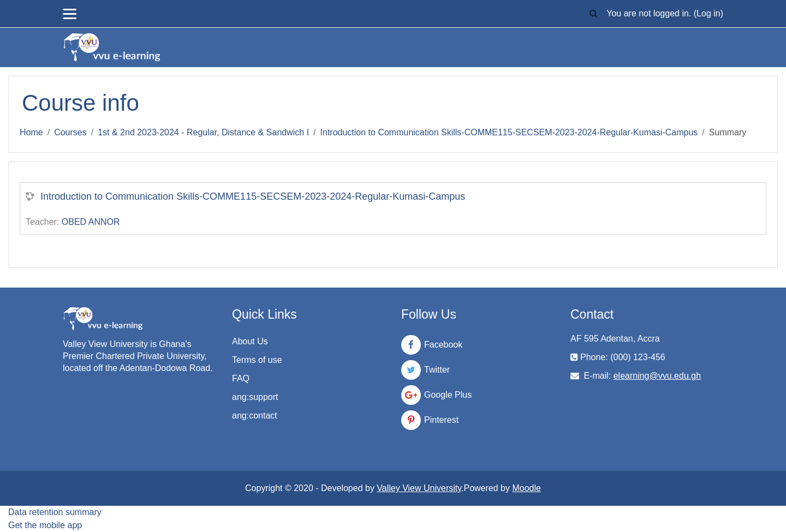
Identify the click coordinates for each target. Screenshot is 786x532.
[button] (593, 14)
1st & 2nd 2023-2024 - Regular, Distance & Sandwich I (203, 132)
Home (31, 132)
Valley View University (419, 488)
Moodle (526, 488)
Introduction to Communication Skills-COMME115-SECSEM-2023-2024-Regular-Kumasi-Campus (509, 132)
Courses (70, 132)
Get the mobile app (45, 525)
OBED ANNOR (91, 222)
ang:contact (255, 416)
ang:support (255, 397)
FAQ (241, 378)
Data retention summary (55, 512)
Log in (708, 13)
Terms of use (257, 360)
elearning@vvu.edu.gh (657, 376)
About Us (250, 341)
